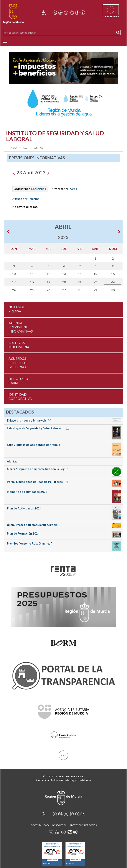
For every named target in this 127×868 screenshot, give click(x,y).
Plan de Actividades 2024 (24, 508)
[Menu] (5, 43)
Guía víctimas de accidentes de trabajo (34, 445)
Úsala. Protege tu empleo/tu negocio (32, 525)
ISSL (25, 148)
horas (73, 189)
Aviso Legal (59, 825)
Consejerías (38, 189)
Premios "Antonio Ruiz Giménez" (29, 543)
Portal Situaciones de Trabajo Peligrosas (38, 482)
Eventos (38, 148)
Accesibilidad (40, 825)
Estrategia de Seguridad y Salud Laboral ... (39, 428)
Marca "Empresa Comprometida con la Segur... (38, 469)
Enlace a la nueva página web (30, 420)
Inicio (13, 148)
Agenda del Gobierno (26, 199)
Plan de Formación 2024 (23, 533)
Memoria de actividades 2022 (27, 492)
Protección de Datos (83, 825)
